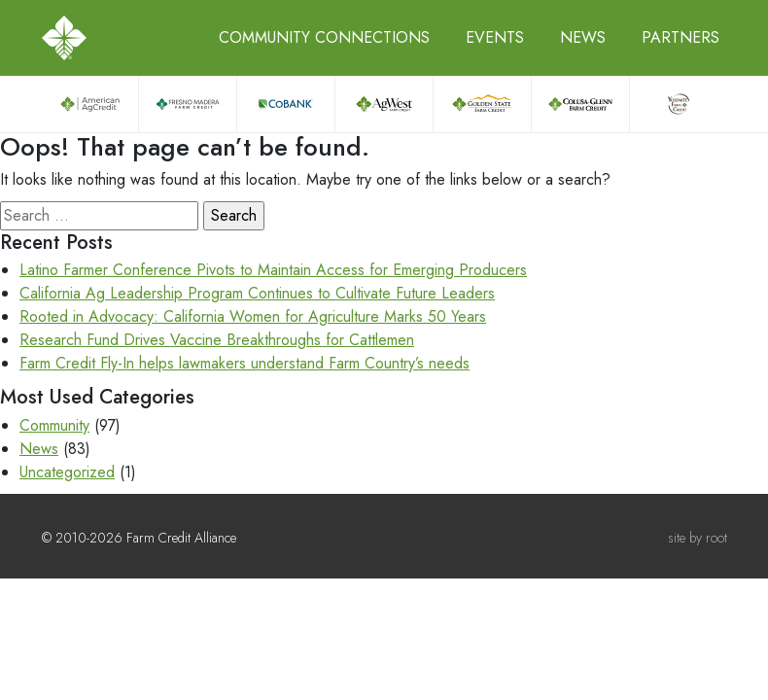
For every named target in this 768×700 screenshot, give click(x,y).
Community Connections (324, 37)
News (583, 37)
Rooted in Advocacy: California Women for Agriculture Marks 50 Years (253, 316)
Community (54, 425)
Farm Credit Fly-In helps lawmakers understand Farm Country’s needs (244, 363)
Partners (681, 37)
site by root (698, 538)
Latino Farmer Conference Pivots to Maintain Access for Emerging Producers (273, 270)
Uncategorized (67, 472)
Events (495, 37)
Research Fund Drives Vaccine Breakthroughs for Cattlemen (217, 340)
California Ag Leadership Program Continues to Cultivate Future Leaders (257, 293)
